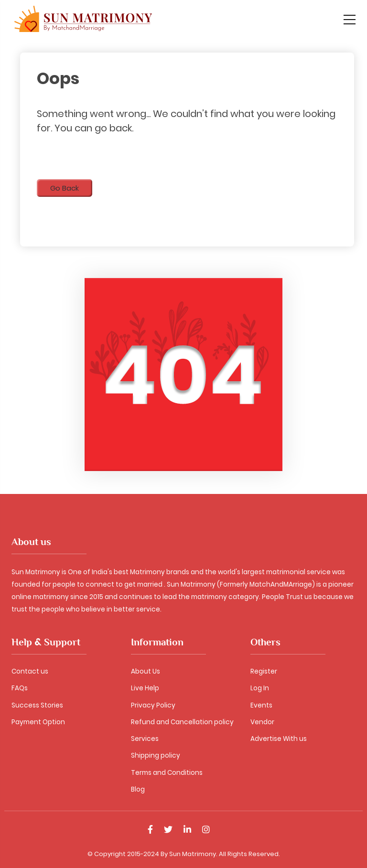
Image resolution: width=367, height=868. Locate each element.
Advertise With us (279, 739)
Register (264, 671)
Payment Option (38, 722)
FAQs (20, 688)
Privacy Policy (153, 705)
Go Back (65, 188)
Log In (260, 688)
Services (145, 739)
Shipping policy (156, 755)
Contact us (30, 671)
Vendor (262, 722)
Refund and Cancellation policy (182, 722)
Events (261, 705)
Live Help (145, 688)
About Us (146, 671)
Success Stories (37, 705)
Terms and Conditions (167, 773)
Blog (138, 789)
